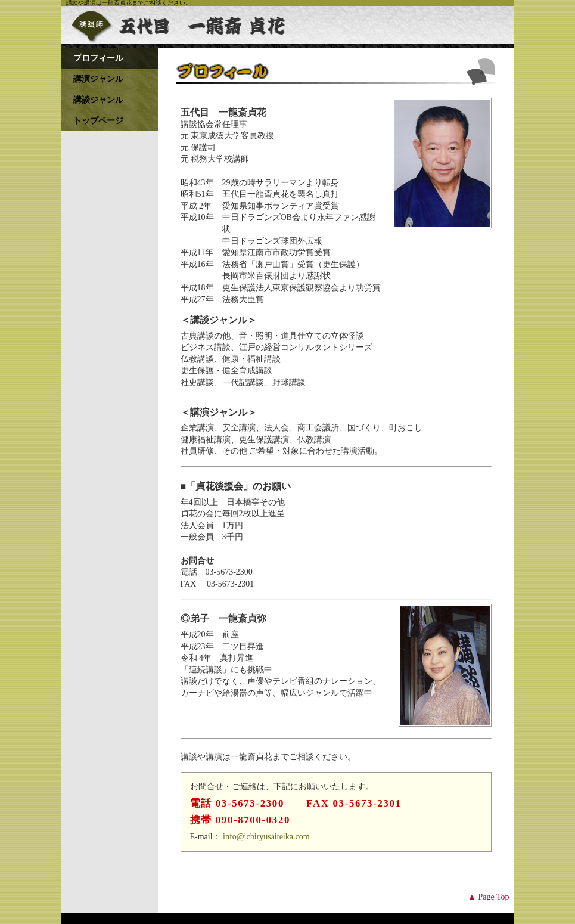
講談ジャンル (98, 100)
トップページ (98, 121)
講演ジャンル (98, 79)
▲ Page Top (488, 897)
